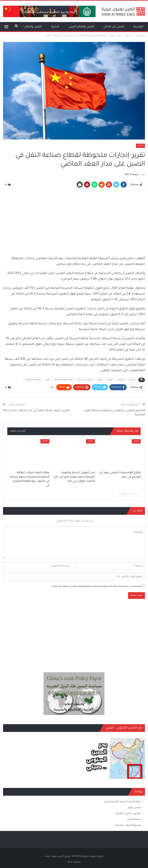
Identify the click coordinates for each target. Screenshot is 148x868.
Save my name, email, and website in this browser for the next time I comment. (96, 586)
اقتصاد (140, 146)
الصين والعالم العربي (81, 27)
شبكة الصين (134, 819)
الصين (100, 380)
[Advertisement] (74, 220)
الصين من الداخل (114, 27)
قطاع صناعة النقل (33, 380)
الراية (70, 862)
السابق (135, 493)
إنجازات (132, 380)
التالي (124, 493)
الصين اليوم (134, 807)
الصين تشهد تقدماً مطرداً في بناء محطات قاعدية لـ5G (36, 410)
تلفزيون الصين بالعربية (128, 813)
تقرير (47, 380)
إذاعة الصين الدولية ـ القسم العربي (122, 801)
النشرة (55, 27)
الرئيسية (138, 27)
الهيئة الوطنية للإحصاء (64, 380)
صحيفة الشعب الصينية (128, 825)
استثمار (121, 380)
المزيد (38, 27)
